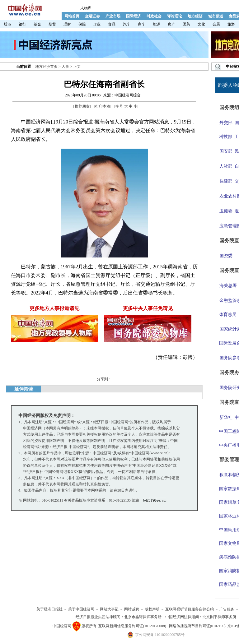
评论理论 (175, 16)
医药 (186, 24)
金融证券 (92, 16)
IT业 (97, 24)
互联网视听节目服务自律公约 (190, 609)
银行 (22, 24)
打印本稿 (103, 106)
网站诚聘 (132, 609)
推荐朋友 (82, 106)
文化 (201, 24)
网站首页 (72, 16)
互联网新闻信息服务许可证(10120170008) (132, 626)
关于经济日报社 (49, 609)
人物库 (86, 8)
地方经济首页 (46, 67)
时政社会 (154, 16)
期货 (52, 24)
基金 (37, 24)
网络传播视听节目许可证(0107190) (197, 626)
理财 (67, 24)
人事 (65, 67)
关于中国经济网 (81, 609)
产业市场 (113, 16)
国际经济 (134, 16)
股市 (7, 24)
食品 (112, 24)
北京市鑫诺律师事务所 (143, 617)
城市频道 (216, 16)
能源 (157, 24)
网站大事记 (109, 609)
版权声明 (152, 609)
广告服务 (227, 609)
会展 (216, 24)
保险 (82, 24)
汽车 (127, 24)
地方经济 (195, 16)
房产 (171, 24)
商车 (142, 24)
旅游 (231, 24)
